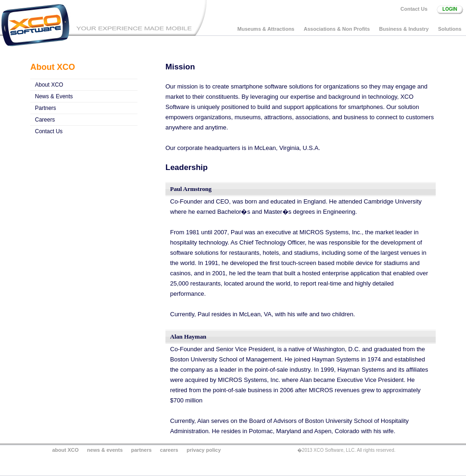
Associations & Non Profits (337, 29)
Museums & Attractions (266, 29)
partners (141, 450)
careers (169, 450)
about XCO (65, 450)
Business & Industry (404, 29)
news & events (105, 450)
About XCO (49, 85)
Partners (45, 108)
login (450, 9)
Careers (45, 120)
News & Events (54, 96)
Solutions (450, 29)
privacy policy (203, 450)
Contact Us (414, 9)
